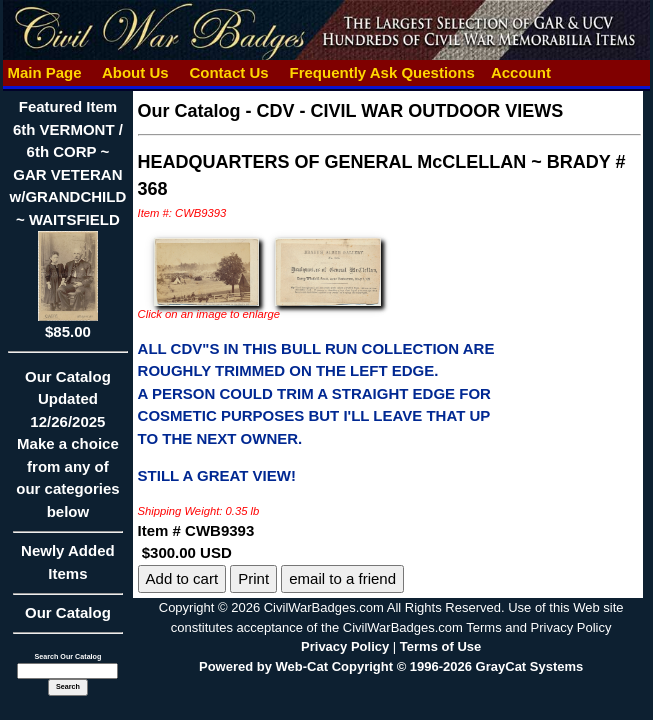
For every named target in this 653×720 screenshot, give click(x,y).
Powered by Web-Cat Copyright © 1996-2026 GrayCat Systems (391, 666)
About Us (135, 72)
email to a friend (342, 578)
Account (521, 72)
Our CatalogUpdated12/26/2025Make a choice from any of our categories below (67, 450)
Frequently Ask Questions (382, 72)
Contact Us (229, 72)
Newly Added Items (67, 568)
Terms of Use (440, 646)
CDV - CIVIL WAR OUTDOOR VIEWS (410, 111)
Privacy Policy (345, 646)
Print (253, 578)
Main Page (44, 72)
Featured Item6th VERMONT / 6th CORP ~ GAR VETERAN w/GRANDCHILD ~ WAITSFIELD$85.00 (68, 219)
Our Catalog (68, 612)
